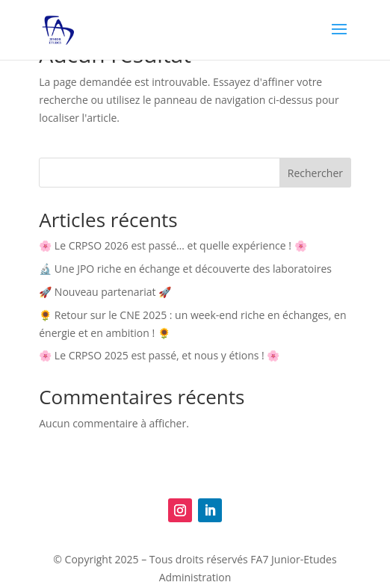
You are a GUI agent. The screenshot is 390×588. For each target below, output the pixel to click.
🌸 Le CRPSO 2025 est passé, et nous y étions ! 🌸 (159, 355)
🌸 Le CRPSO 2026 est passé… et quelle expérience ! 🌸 (173, 245)
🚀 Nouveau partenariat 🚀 (105, 292)
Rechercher (315, 173)
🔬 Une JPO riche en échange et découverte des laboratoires (185, 269)
